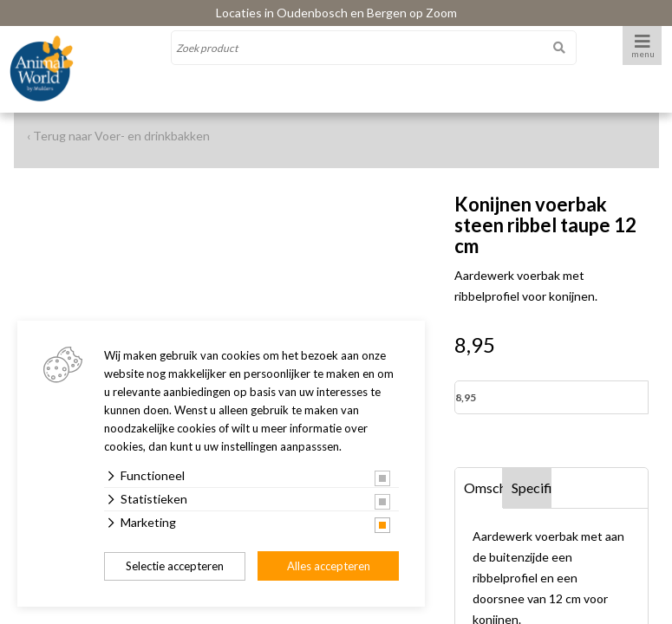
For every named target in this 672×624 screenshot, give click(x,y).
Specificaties (532, 487)
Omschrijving (484, 487)
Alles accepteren (329, 566)
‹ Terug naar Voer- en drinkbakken (118, 136)
